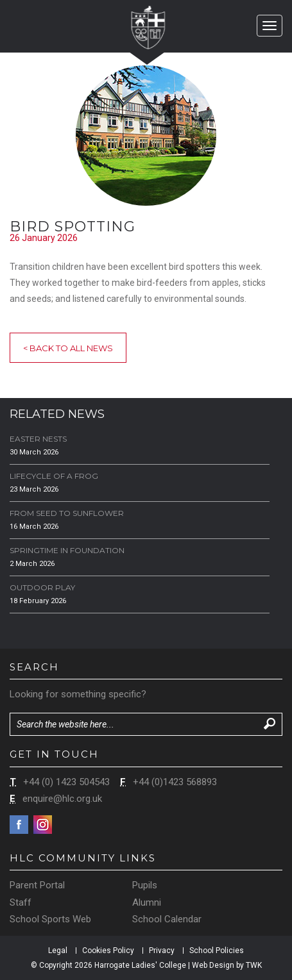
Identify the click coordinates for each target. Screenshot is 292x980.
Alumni (147, 902)
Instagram (43, 825)
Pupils (145, 885)
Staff (21, 902)
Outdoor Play (42, 587)
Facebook (19, 825)
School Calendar (167, 919)
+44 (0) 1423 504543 (66, 782)
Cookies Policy (108, 951)
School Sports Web (50, 919)
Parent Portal (37, 885)
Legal (58, 951)
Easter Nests (38, 439)
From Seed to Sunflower (67, 513)
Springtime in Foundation (67, 550)
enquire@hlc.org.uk (62, 799)
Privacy (162, 951)
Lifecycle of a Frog (54, 476)
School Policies (217, 951)
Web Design (213, 965)
